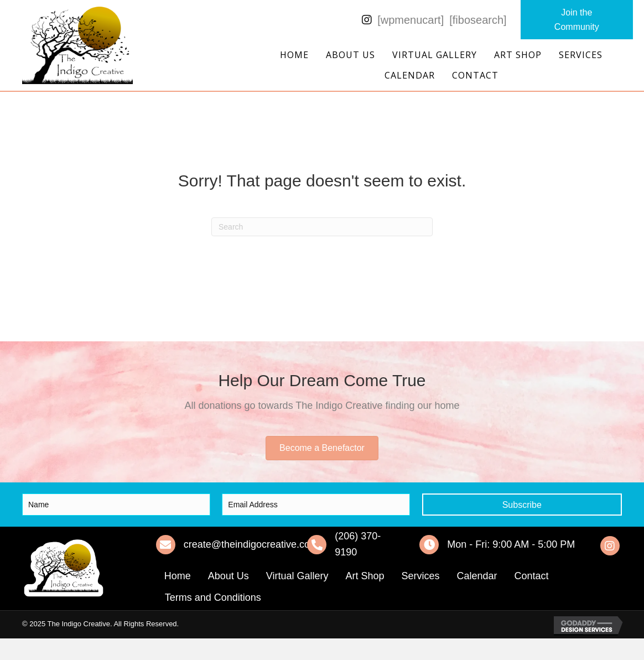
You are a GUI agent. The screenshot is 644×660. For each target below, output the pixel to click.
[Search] (322, 227)
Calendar (410, 75)
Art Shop (518, 55)
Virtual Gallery (435, 55)
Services (581, 55)
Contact (475, 75)
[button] (577, 20)
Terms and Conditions (213, 597)
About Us (350, 55)
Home (294, 55)
